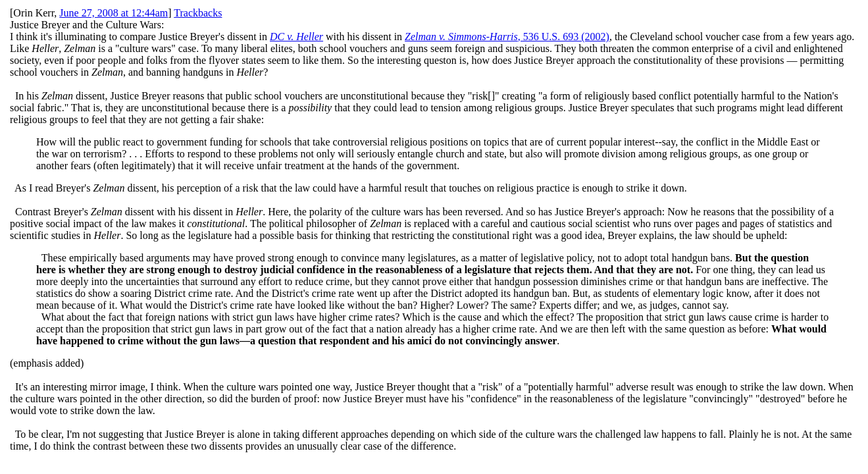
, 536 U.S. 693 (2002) (564, 37)
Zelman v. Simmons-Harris (461, 37)
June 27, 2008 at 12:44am (114, 13)
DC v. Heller (296, 37)
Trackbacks (198, 13)
